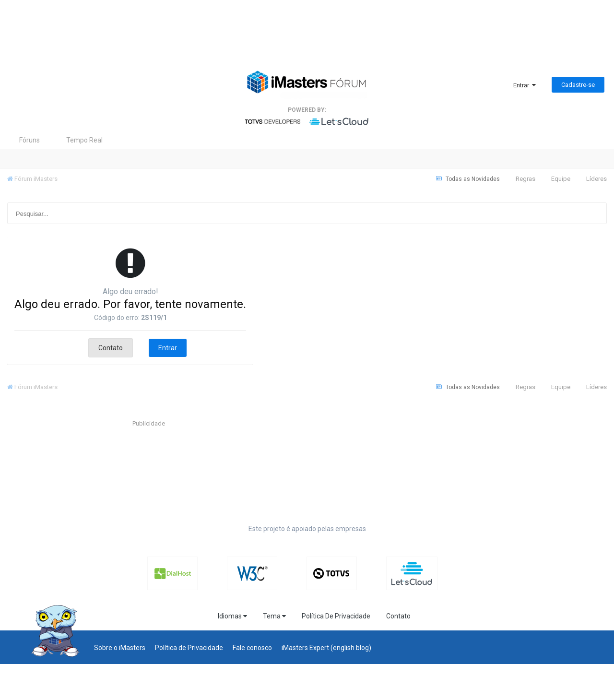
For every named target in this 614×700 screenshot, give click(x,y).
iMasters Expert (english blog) (326, 648)
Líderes (596, 179)
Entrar (525, 85)
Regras (525, 179)
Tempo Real (84, 140)
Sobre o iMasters (120, 648)
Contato (111, 348)
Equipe (561, 179)
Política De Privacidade (336, 616)
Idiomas (232, 616)
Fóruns (30, 140)
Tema (274, 616)
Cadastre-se (578, 85)
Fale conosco (252, 648)
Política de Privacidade (189, 648)
